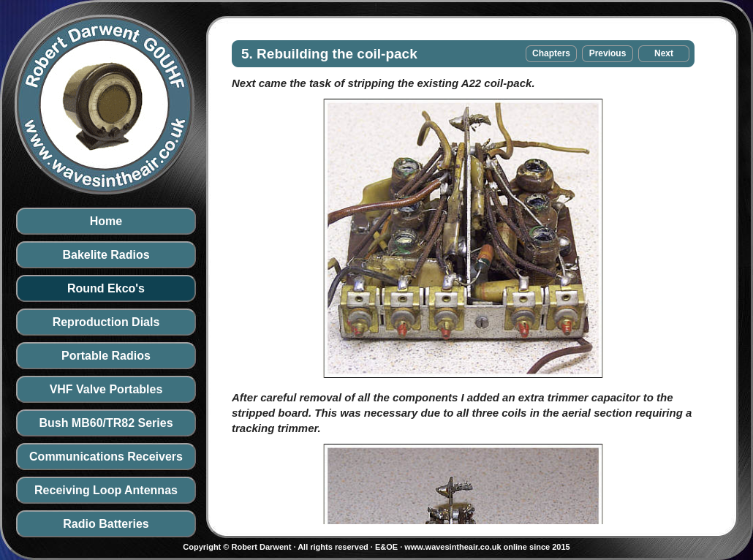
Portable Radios (106, 356)
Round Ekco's (106, 288)
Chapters (551, 53)
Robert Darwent (261, 547)
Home (106, 221)
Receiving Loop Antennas (106, 490)
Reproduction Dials (106, 322)
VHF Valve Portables (106, 389)
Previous (608, 53)
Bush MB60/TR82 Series (106, 423)
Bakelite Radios (106, 255)
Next (664, 53)
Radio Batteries (106, 524)
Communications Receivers (106, 457)
